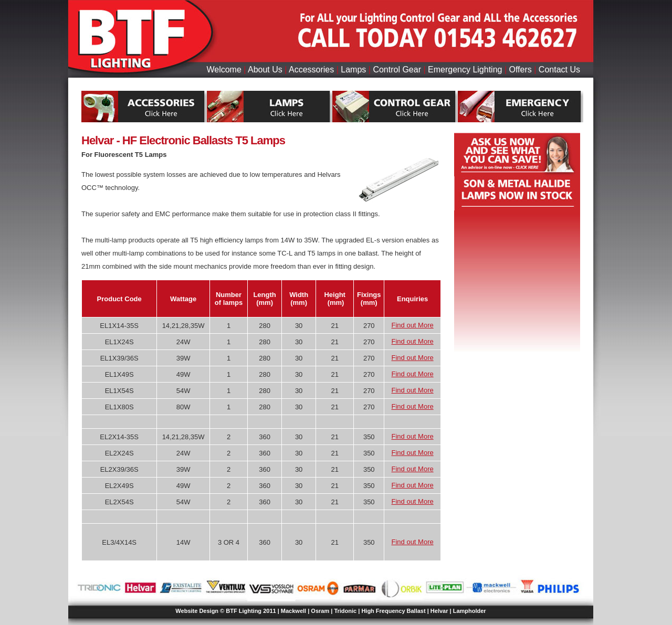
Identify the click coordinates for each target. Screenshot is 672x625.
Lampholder (470, 611)
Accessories (311, 70)
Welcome (224, 70)
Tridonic (345, 611)
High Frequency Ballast (393, 611)
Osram (320, 611)
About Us (265, 70)
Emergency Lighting (465, 70)
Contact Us (559, 70)
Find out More (413, 325)
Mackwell (293, 611)
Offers (521, 70)
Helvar (439, 611)
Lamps (353, 70)
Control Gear (397, 70)
